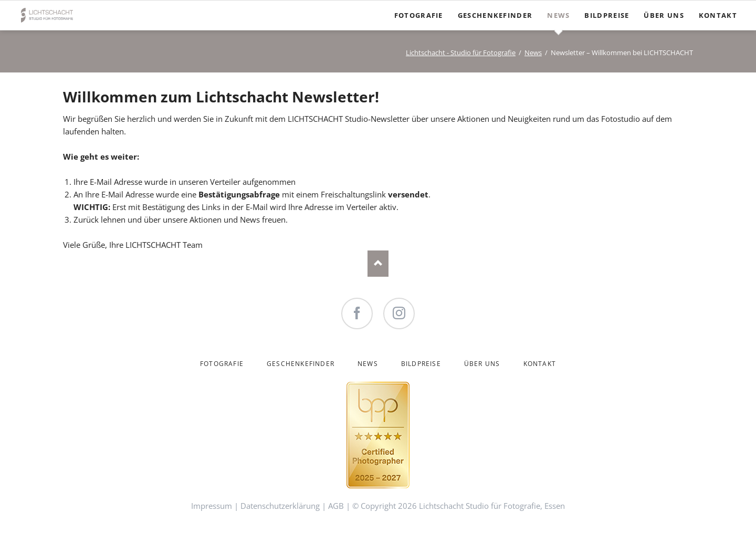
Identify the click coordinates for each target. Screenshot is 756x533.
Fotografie (222, 364)
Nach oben (378, 264)
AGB (336, 506)
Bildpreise (421, 364)
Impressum (212, 506)
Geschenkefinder (301, 364)
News (533, 53)
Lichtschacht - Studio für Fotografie (461, 53)
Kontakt (540, 364)
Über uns (482, 364)
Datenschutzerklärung (280, 506)
